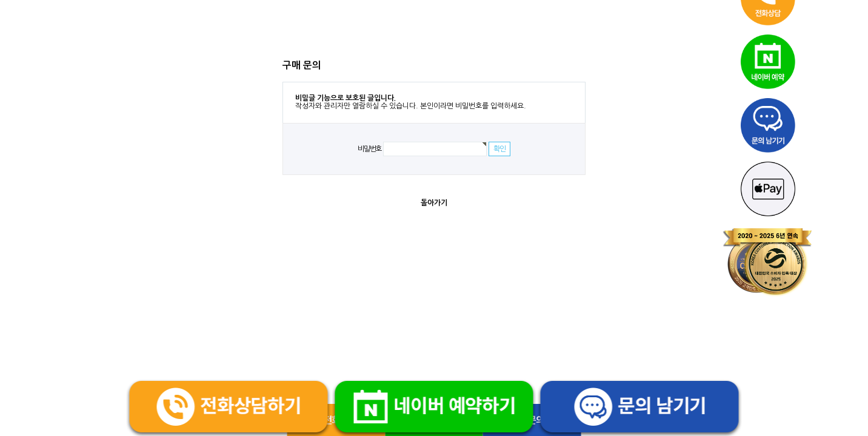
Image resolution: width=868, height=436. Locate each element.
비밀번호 (369, 149)
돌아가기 (434, 203)
